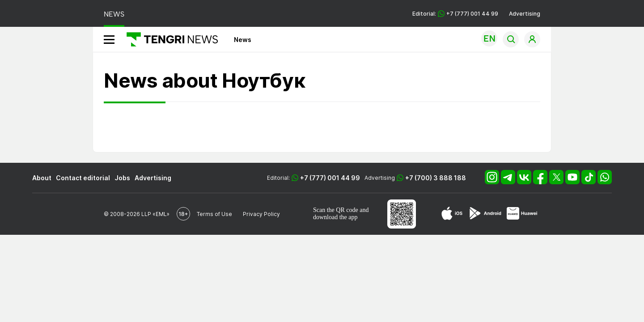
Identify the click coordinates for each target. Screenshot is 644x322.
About (42, 178)
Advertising (525, 14)
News (243, 40)
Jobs (122, 178)
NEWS (114, 14)
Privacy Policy (261, 214)
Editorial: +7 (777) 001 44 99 (455, 14)
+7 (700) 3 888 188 (436, 178)
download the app (335, 217)
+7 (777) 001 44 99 (330, 178)
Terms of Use (214, 214)
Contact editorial (83, 178)
